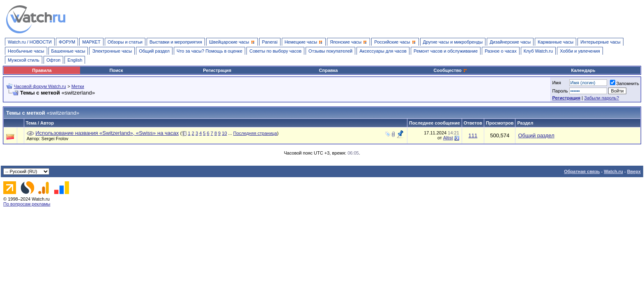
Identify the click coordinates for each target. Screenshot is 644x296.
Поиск (116, 70)
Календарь (583, 70)
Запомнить (624, 83)
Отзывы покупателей (330, 51)
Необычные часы (26, 51)
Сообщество (451, 70)
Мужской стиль (24, 60)
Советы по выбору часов (275, 51)
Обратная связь (582, 171)
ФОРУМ (67, 42)
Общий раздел (154, 51)
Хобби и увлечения (580, 51)
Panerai (270, 42)
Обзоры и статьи (125, 42)
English (75, 60)
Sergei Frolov (57, 139)
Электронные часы (112, 51)
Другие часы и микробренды (453, 42)
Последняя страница (255, 133)
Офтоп (53, 60)
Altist (448, 138)
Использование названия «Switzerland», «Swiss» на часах (107, 133)
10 (224, 133)
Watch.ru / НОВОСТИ (30, 42)
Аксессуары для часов (383, 51)
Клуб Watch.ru (538, 51)
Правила (42, 70)
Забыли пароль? (601, 98)
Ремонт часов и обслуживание (446, 51)
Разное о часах (501, 51)
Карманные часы (555, 42)
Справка (329, 70)
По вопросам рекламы (27, 204)
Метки (78, 86)
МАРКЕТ (91, 42)
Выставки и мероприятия (176, 42)
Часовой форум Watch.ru (40, 86)
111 (473, 135)
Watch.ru (613, 171)
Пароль (560, 91)
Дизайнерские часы (510, 42)
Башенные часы (68, 51)
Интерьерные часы (600, 42)
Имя (556, 83)
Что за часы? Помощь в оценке (209, 51)
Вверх (634, 171)
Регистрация (217, 70)
